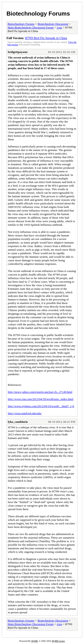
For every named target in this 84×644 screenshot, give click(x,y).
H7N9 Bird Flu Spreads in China (46, 38)
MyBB (34, 641)
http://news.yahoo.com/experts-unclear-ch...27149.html (40, 392)
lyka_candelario (18, 422)
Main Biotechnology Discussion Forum (31, 27)
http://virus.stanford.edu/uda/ (25, 413)
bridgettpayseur (18, 52)
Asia (59, 27)
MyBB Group (58, 641)
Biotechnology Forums (38, 14)
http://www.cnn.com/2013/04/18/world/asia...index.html (41, 399)
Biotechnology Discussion (53, 24)
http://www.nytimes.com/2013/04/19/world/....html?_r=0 (41, 406)
